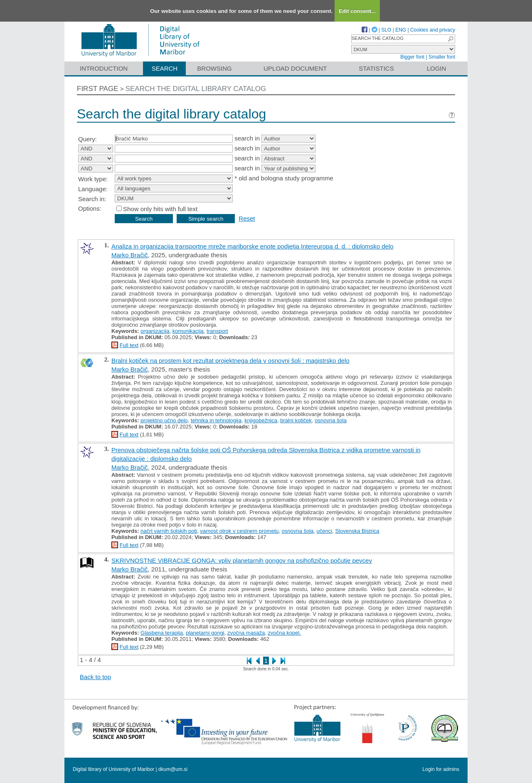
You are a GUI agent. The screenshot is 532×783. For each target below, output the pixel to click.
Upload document (295, 68)
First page (98, 89)
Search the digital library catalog (196, 89)
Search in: (92, 199)
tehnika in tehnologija (216, 420)
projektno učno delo (164, 420)
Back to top (95, 677)
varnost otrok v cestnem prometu (239, 531)
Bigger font (412, 57)
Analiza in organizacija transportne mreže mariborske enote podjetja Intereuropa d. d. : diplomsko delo (252, 246)
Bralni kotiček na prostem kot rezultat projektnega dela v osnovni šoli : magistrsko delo (230, 361)
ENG (401, 30)
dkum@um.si (173, 769)
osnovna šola (331, 420)
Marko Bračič (130, 255)
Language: (93, 189)
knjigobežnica (261, 420)
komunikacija (188, 331)
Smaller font (442, 57)
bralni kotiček (296, 420)
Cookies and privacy (433, 30)
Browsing (214, 68)
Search (165, 68)
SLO (386, 30)
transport (217, 331)
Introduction (104, 68)
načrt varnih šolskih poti (169, 531)
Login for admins (441, 769)
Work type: (93, 179)
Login (437, 68)
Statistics (376, 68)
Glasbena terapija (162, 633)
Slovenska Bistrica (357, 531)
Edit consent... (357, 11)
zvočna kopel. (285, 633)
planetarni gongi (205, 633)
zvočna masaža (246, 633)
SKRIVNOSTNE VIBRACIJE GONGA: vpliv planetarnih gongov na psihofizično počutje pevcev (242, 560)
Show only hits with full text (160, 209)
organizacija (155, 331)
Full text (129, 345)
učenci (325, 531)
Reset (247, 218)
